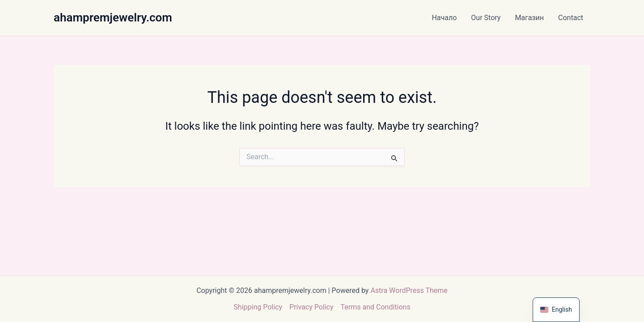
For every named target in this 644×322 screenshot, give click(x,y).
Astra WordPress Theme (409, 290)
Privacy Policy (311, 307)
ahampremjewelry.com (113, 17)
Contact (571, 18)
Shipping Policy (258, 307)
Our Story (486, 18)
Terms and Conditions (376, 307)
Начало (444, 18)
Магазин (529, 18)
